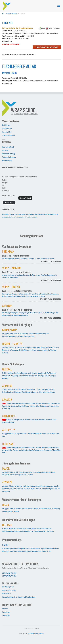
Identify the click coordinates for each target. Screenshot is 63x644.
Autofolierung (6, 612)
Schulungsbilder (7, 132)
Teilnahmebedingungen (9, 157)
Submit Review (9, 203)
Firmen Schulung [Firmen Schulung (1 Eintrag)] (16, 217)
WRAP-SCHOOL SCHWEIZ (9, 573)
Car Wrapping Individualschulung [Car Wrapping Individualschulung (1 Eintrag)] (36, 214)
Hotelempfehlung (7, 161)
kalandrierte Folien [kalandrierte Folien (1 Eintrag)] (33, 217)
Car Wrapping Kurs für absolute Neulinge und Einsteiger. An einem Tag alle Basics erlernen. (31, 257)
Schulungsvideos (7, 128)
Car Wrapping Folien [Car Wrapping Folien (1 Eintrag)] (23, 214)
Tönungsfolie (6, 615)
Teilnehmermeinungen (9, 135)
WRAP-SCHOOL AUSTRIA (9, 576)
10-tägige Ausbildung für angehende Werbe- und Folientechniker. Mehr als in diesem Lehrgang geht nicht (31, 433)
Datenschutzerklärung (9, 154)
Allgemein (5, 609)
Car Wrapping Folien (8, 587)
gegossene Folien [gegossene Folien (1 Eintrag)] (24, 217)
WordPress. (40, 634)
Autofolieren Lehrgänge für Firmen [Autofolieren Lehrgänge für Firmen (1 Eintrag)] (10, 214)
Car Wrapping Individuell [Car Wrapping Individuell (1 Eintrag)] (50, 214)
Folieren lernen (7, 594)
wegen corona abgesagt (47, 47)
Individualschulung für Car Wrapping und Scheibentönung (19, 597)
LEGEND (14, 73)
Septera (31, 634)
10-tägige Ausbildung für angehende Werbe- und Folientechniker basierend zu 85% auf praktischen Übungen (29, 420)
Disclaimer (5, 150)
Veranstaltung (12, 14)
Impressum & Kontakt (8, 147)
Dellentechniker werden (9, 590)
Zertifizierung (6, 125)
